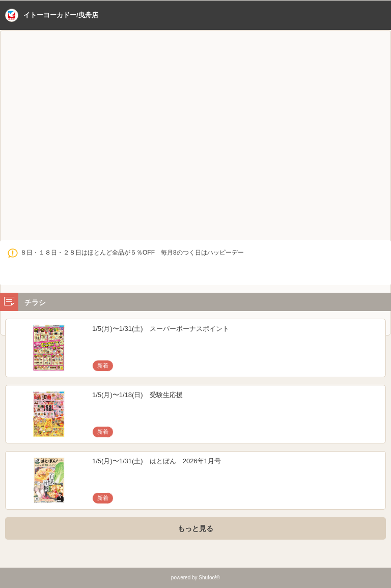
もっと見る (195, 528)
